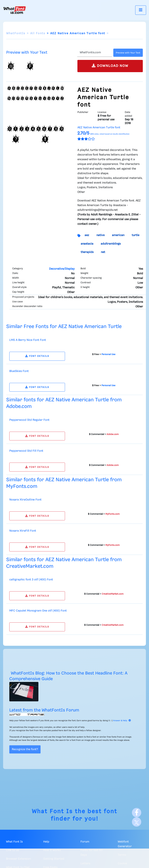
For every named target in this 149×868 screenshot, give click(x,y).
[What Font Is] (15, 10)
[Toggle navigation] (141, 10)
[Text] (95, 53)
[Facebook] (137, 813)
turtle (136, 235)
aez (87, 235)
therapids (87, 252)
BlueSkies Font (19, 371)
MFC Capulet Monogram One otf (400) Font (38, 611)
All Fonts (38, 33)
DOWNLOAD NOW (110, 66)
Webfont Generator (125, 844)
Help (46, 842)
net (103, 252)
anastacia (87, 244)
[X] (137, 822)
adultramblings (111, 244)
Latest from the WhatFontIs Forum (44, 710)
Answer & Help (122, 721)
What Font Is (52, 812)
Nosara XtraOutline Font (25, 500)
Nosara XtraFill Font (23, 531)
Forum (85, 842)
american (118, 235)
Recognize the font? (25, 749)
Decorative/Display (62, 269)
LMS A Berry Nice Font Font (28, 340)
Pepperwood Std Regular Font (29, 420)
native (100, 235)
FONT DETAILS (37, 356)
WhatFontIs (16, 33)
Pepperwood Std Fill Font (26, 451)
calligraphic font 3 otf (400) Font (31, 580)
